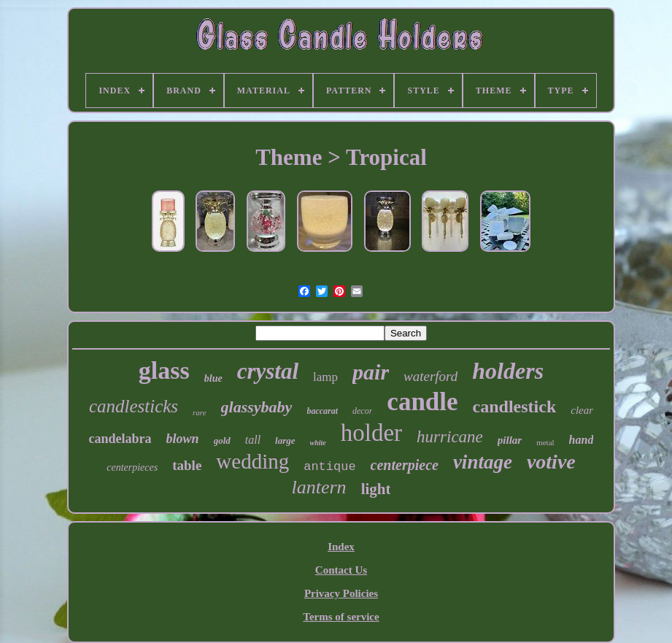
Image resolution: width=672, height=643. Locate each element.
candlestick (515, 407)
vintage (483, 462)
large (285, 440)
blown (183, 439)
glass (164, 370)
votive (551, 462)
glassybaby (257, 407)
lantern (319, 487)
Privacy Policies (341, 593)
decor (362, 411)
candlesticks (134, 406)
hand (582, 440)
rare (200, 412)
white (318, 443)
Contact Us (341, 570)
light (376, 489)
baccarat (322, 411)
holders (508, 371)
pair (371, 372)
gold (222, 440)
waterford (430, 376)
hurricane (450, 437)
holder (371, 433)
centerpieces (132, 467)
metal (545, 442)
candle (422, 402)
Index (341, 547)
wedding (252, 461)
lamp (325, 377)
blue (213, 378)
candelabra (120, 439)
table (187, 465)
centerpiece (405, 465)
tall (253, 440)
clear (582, 410)
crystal (268, 371)
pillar (510, 440)
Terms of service (341, 617)
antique (329, 467)
